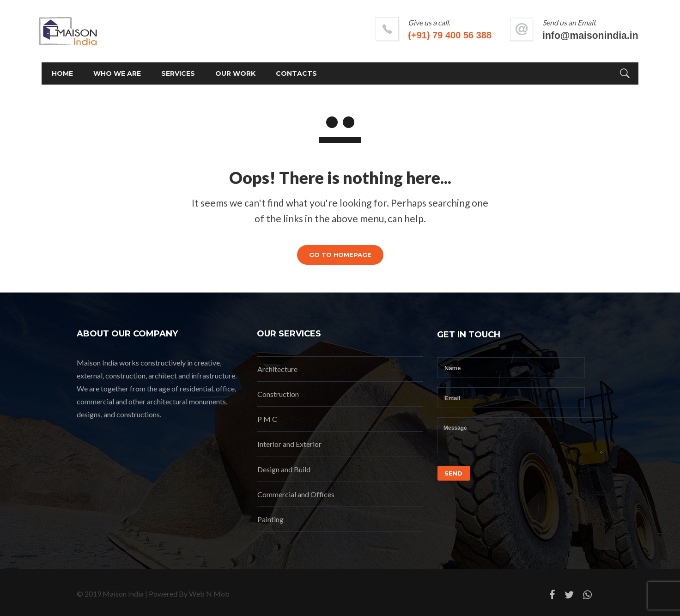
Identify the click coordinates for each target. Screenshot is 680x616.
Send (453, 473)
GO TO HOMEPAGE (340, 255)
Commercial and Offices (296, 494)
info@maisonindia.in (555, 35)
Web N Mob (209, 594)
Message (520, 436)
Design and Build (284, 469)
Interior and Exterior (289, 444)
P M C (267, 419)
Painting (270, 519)
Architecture (277, 369)
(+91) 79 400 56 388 (415, 35)
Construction (278, 394)
